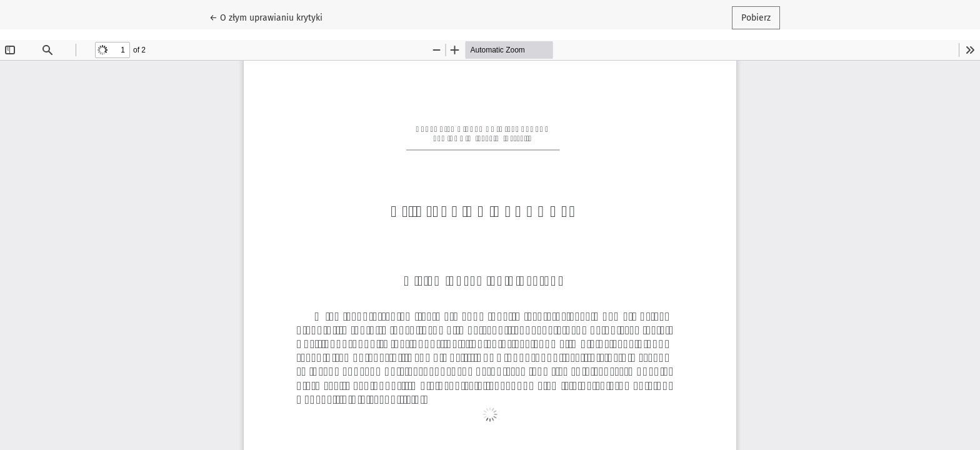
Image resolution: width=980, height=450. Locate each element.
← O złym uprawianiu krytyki (271, 17)
